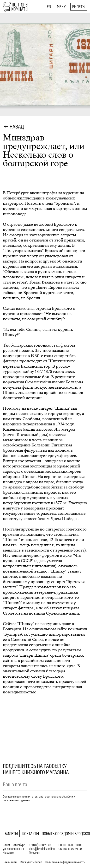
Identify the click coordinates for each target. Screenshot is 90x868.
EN (49, 7)
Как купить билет (31, 862)
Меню (62, 7)
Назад (17, 127)
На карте (8, 853)
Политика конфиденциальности (65, 862)
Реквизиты (10, 862)
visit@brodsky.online (42, 849)
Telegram (35, 853)
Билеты (79, 7)
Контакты (31, 834)
